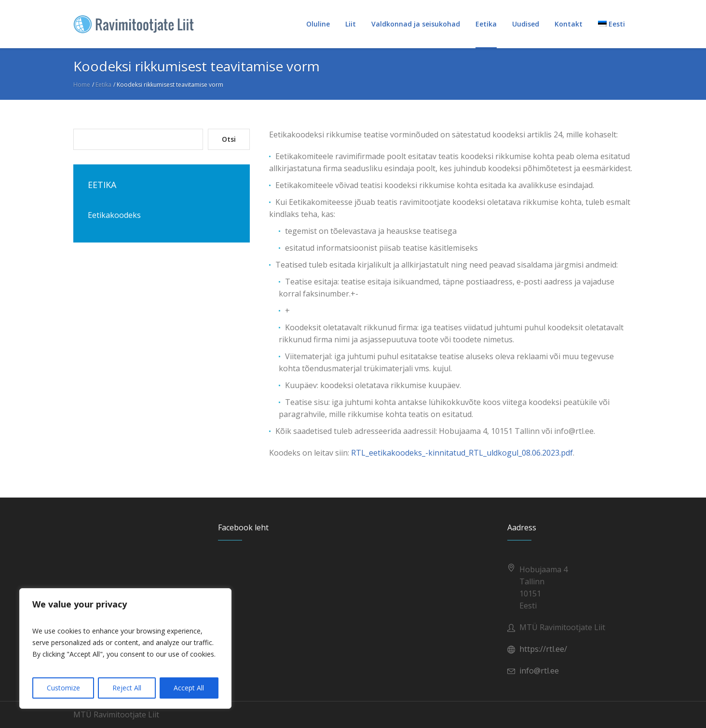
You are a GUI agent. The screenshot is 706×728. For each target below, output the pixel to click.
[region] (125, 648)
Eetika (103, 85)
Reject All (127, 688)
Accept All (189, 688)
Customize (63, 688)
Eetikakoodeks (114, 215)
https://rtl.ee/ (543, 649)
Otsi (229, 139)
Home (82, 85)
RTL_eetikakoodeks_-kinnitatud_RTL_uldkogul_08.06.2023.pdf (462, 453)
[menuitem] (611, 24)
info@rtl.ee (539, 671)
